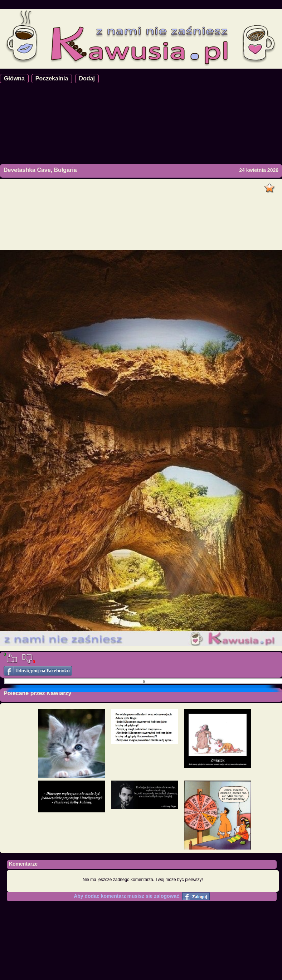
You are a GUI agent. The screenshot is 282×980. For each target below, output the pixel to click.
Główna (14, 78)
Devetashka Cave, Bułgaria (40, 170)
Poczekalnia (52, 78)
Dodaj (87, 78)
